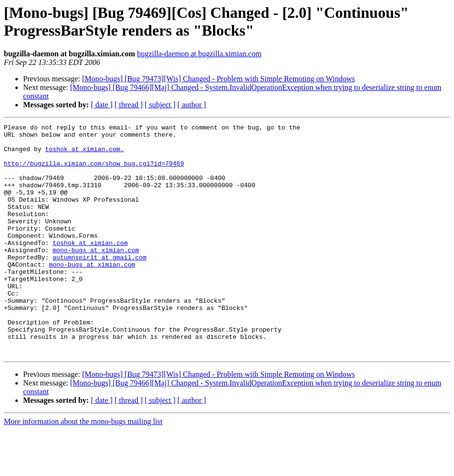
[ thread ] (129, 105)
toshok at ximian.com (90, 267)
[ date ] (102, 105)
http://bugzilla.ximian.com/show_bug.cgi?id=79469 (94, 172)
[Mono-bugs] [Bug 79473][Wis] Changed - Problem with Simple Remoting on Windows (219, 79)
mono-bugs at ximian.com (95, 276)
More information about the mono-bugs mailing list (83, 468)
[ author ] (192, 105)
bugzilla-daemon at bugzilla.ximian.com (199, 54)
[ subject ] (160, 105)
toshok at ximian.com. (85, 154)
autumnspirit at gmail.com (99, 284)
